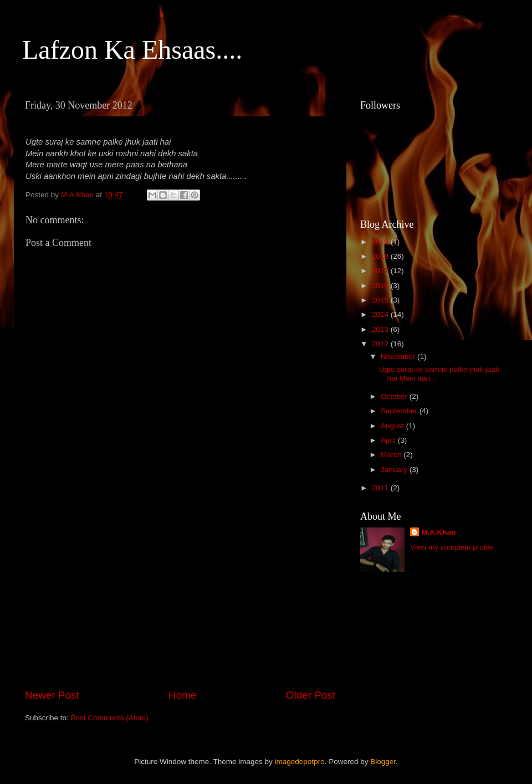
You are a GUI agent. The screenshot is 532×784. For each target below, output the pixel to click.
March (392, 455)
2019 (381, 242)
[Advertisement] (180, 596)
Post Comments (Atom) (110, 718)
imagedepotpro (300, 762)
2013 (381, 329)
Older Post (311, 695)
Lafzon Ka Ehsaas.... (132, 50)
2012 (381, 344)
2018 (381, 256)
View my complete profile (452, 547)
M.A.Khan (438, 532)
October (395, 396)
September (400, 411)
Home (182, 695)
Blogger (383, 762)
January (395, 470)
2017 (381, 271)
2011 (381, 488)
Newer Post (52, 695)
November (399, 357)
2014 (381, 314)
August (393, 426)
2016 (381, 286)
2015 (381, 300)
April (389, 440)
